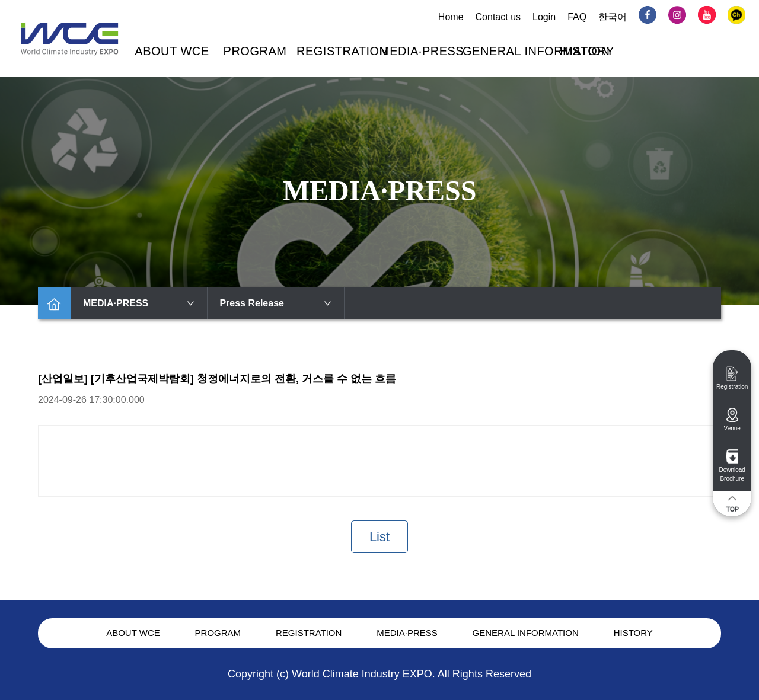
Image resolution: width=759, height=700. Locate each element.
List (379, 537)
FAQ (577, 17)
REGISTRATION (342, 51)
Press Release (275, 303)
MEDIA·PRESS (422, 51)
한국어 (613, 17)
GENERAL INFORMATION (536, 51)
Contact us (498, 17)
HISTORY (587, 51)
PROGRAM (255, 51)
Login (544, 17)
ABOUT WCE (172, 51)
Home (451, 17)
